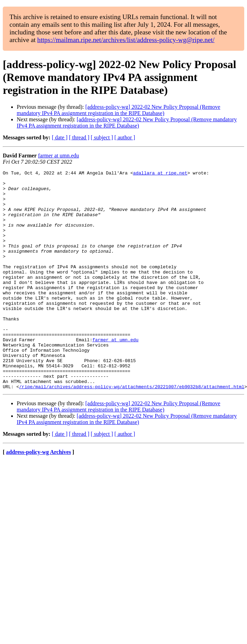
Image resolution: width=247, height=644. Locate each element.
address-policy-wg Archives (38, 496)
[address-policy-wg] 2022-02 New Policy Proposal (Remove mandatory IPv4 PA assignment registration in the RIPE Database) (118, 110)
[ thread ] (79, 137)
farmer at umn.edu (58, 156)
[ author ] (125, 137)
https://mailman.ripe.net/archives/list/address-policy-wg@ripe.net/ (126, 40)
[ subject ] (102, 137)
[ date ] (60, 137)
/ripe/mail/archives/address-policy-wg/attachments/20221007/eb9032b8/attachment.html (132, 430)
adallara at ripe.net (160, 174)
